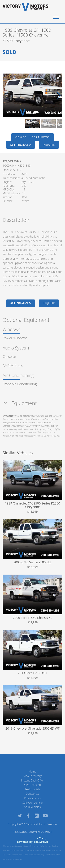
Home (33, 771)
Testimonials (33, 789)
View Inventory (32, 776)
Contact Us (32, 794)
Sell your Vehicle (32, 803)
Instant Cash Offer (32, 780)
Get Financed (32, 785)
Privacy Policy (32, 798)
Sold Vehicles (33, 807)
